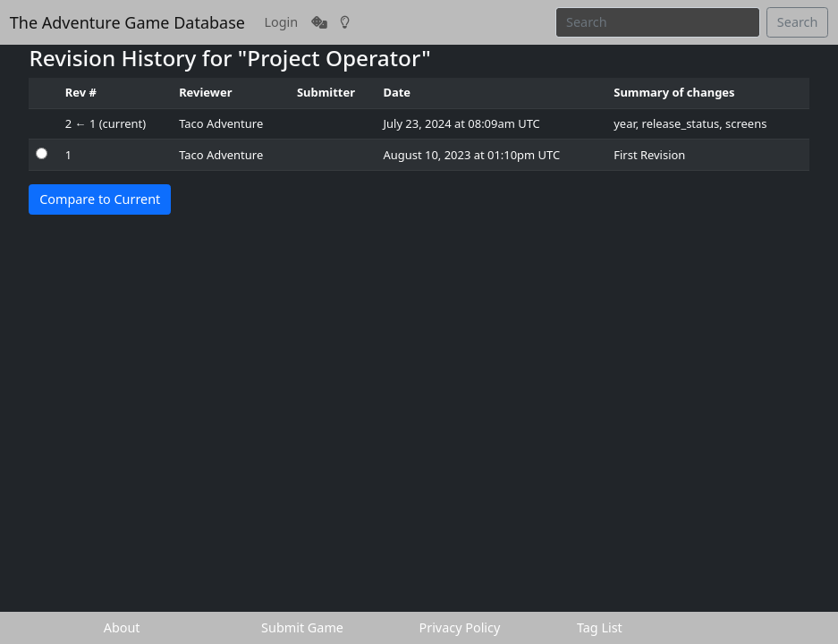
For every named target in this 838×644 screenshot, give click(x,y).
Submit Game (302, 627)
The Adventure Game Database (127, 22)
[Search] (658, 22)
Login (282, 22)
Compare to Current (100, 199)
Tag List (600, 627)
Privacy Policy (460, 627)
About (122, 627)
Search (798, 22)
